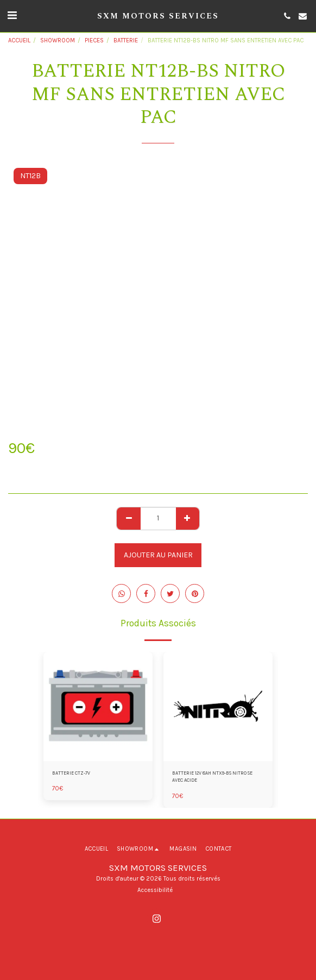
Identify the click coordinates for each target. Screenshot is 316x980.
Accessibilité (155, 890)
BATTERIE (126, 40)
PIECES (94, 40)
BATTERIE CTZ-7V (71, 773)
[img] (98, 706)
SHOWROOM (58, 40)
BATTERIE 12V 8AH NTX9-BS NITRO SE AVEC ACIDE (212, 777)
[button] (12, 15)
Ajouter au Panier (158, 555)
